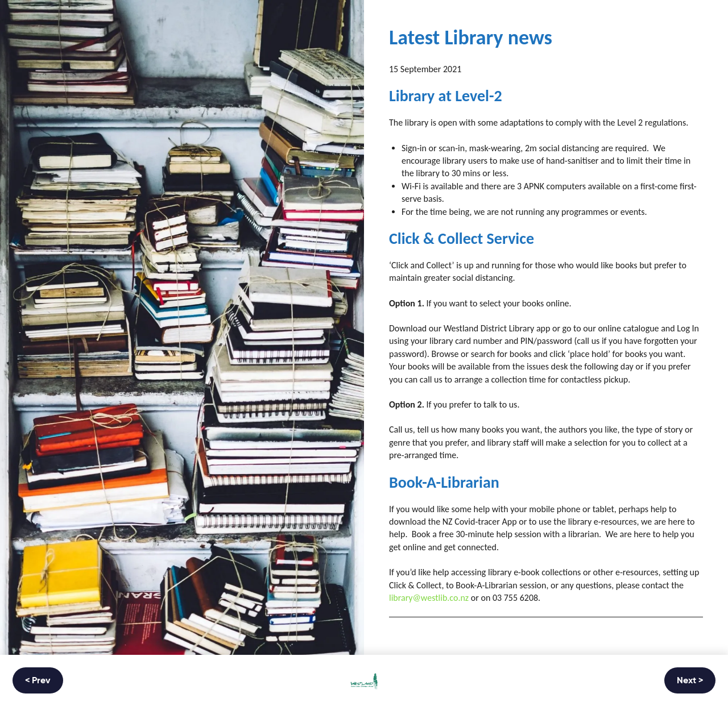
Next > (690, 681)
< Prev (38, 681)
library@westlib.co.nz (429, 598)
